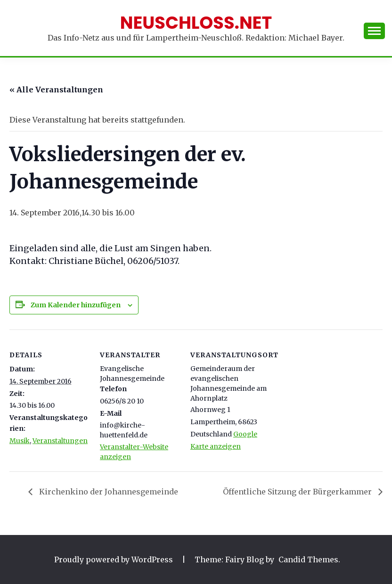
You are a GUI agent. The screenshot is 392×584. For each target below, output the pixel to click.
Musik (20, 441)
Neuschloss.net (196, 23)
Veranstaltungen (60, 441)
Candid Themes (308, 559)
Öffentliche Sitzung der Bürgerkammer (298, 492)
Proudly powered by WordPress (114, 559)
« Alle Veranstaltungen (56, 90)
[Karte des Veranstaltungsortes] (331, 394)
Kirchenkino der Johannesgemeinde (108, 492)
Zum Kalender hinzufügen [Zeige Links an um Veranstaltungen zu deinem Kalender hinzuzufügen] (76, 305)
